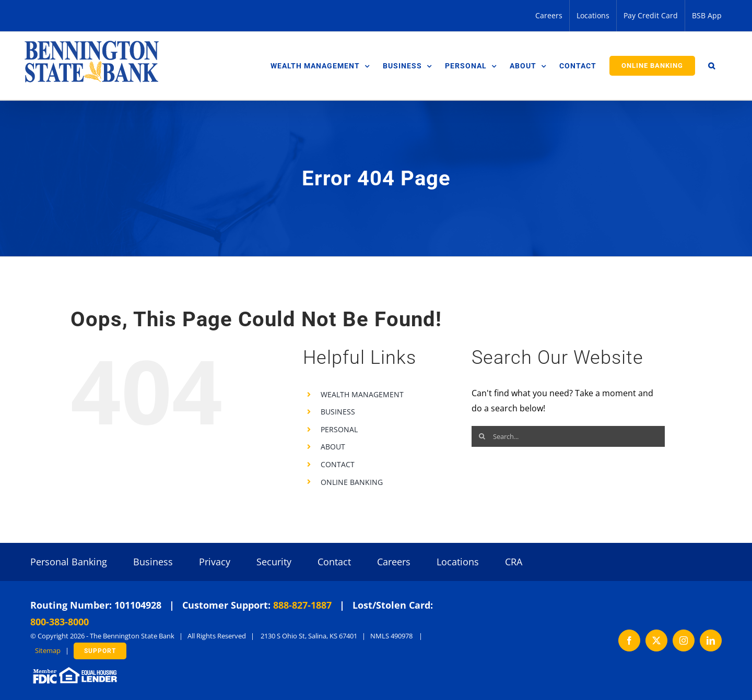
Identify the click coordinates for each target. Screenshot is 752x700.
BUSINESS (338, 412)
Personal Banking (69, 562)
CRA (514, 562)
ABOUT (333, 447)
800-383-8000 (60, 622)
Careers (394, 562)
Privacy (215, 562)
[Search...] (568, 436)
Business (153, 562)
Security (274, 562)
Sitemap (48, 650)
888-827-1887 (302, 605)
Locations (458, 562)
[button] (712, 66)
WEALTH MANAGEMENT (362, 394)
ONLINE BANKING (352, 482)
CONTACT (338, 464)
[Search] (482, 436)
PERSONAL (339, 429)
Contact (334, 562)
